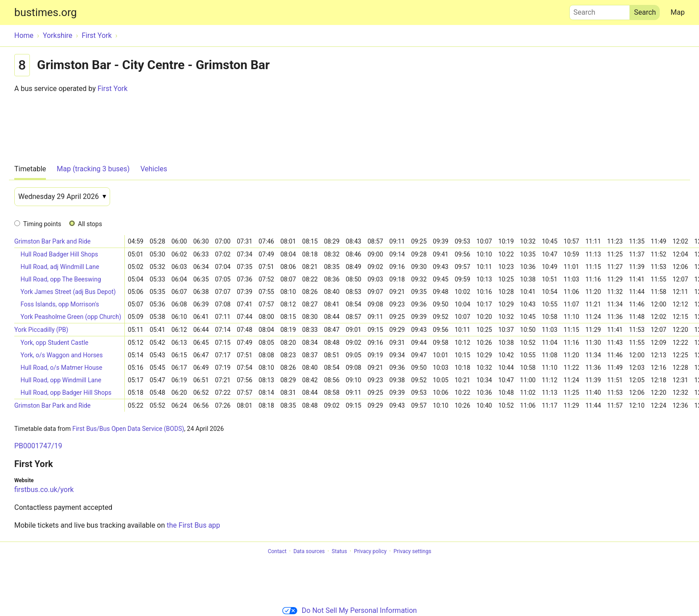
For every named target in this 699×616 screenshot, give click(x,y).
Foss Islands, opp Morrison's (60, 304)
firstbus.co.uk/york (44, 490)
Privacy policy (370, 551)
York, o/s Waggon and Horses (62, 355)
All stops (90, 224)
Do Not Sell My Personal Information (349, 610)
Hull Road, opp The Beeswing (61, 279)
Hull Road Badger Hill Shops (59, 254)
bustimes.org (45, 12)
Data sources (309, 551)
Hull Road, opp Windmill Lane (61, 380)
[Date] (62, 197)
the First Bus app (193, 525)
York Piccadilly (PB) (41, 330)
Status (339, 551)
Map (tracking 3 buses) (93, 169)
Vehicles (154, 169)
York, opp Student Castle (54, 343)
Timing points (42, 224)
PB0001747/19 (38, 446)
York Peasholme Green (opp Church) (71, 317)
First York (113, 89)
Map (678, 12)
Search (600, 10)
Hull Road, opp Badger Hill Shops (66, 393)
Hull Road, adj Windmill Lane (60, 267)
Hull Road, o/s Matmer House (61, 368)
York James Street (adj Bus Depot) (68, 292)
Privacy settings (413, 551)
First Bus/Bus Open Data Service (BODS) (128, 429)
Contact (277, 551)
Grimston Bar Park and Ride (52, 241)
